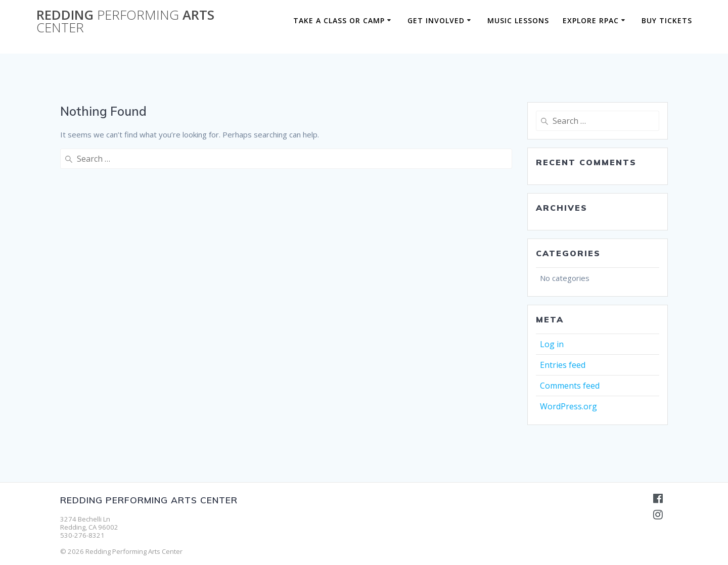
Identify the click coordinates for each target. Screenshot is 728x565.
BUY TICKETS (667, 20)
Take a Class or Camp (339, 20)
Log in (552, 344)
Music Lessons (518, 20)
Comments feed (570, 386)
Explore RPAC (591, 20)
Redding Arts (125, 21)
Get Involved (436, 20)
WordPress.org (568, 406)
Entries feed (563, 365)
